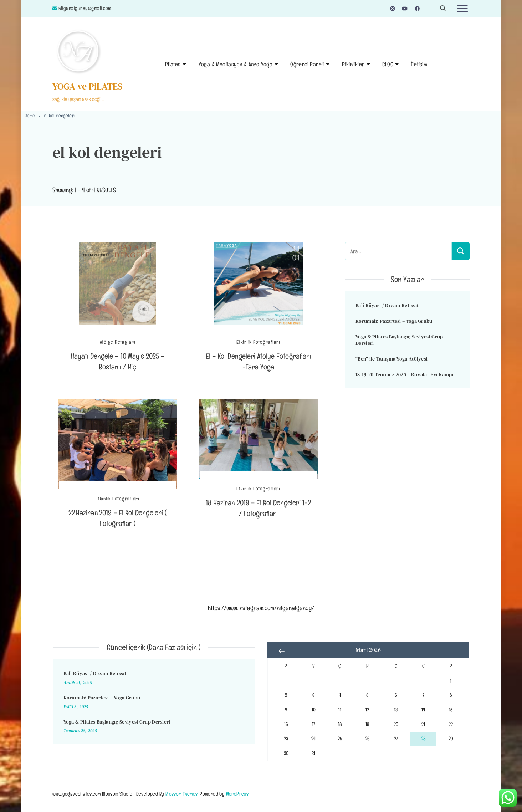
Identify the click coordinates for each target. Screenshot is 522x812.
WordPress (237, 794)
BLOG (388, 64)
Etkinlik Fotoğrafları (258, 342)
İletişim (419, 64)
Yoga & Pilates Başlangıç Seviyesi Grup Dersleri (399, 340)
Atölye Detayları (118, 342)
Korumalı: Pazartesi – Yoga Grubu (394, 321)
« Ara (282, 651)
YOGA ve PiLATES (88, 86)
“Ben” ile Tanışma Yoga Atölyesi (391, 359)
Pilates (173, 64)
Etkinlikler (353, 64)
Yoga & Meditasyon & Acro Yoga (236, 64)
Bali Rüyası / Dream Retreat (387, 305)
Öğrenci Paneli (307, 64)
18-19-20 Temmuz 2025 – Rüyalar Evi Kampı (405, 374)
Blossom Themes (182, 794)
